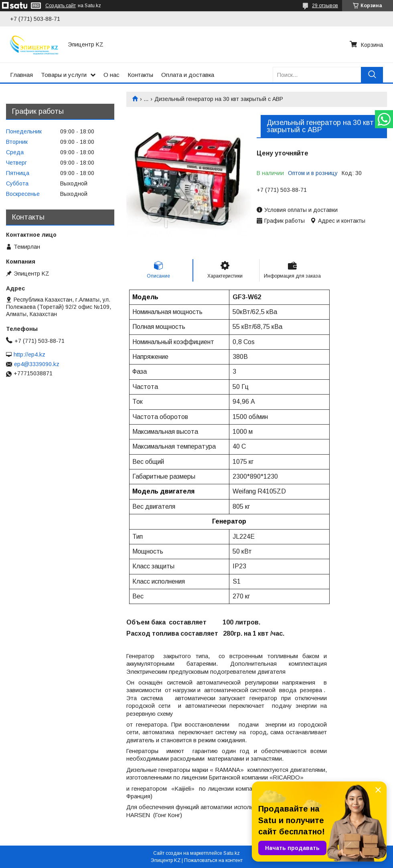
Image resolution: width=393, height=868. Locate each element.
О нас (111, 75)
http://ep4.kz (29, 354)
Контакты (140, 75)
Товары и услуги (64, 75)
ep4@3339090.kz (37, 364)
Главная (21, 75)
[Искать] (372, 75)
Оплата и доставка (188, 75)
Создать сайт (61, 6)
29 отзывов (325, 6)
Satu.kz (232, 853)
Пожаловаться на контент (213, 860)
